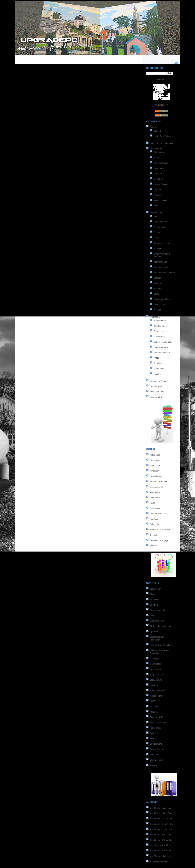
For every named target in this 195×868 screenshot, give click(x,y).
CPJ (152, 616)
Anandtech (155, 600)
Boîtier (157, 158)
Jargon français (157, 675)
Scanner (157, 289)
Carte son (158, 174)
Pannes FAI (155, 492)
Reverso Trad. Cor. (158, 514)
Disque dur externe (162, 243)
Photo (156, 358)
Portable (157, 363)
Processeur (159, 195)
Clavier (157, 232)
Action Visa (155, 455)
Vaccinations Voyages (160, 540)
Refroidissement (161, 200)
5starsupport (156, 589)
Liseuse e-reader (161, 347)
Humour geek (156, 386)
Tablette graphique (162, 299)
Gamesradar (156, 664)
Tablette (157, 374)
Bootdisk (154, 605)
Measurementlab (157, 691)
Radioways (155, 508)
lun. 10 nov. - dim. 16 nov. (161, 824)
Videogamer (155, 755)
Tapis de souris (160, 305)
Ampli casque (160, 321)
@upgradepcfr (161, 105)
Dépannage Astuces (159, 381)
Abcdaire (154, 594)
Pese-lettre (155, 498)
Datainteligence (157, 621)
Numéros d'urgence (159, 482)
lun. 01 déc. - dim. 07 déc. (162, 813)
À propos (161, 79)
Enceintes (158, 248)
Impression (155, 466)
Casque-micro (160, 227)
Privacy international (159, 723)
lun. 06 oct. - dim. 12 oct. (161, 851)
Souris (157, 294)
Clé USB (158, 238)
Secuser (154, 739)
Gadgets (157, 131)
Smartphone (159, 369)
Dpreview (154, 632)
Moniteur (158, 283)
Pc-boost (154, 707)
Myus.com (155, 471)
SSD (156, 206)
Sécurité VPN (156, 397)
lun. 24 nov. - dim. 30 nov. (161, 819)
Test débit (154, 535)
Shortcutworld (156, 744)
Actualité (154, 127)
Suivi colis (154, 524)
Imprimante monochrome (165, 273)
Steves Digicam (157, 749)
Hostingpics (155, 460)
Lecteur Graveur (161, 184)
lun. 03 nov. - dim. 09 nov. (161, 829)
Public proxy (155, 728)
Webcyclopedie (157, 760)
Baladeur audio (160, 326)
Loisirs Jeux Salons (162, 136)
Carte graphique (161, 163)
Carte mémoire (160, 222)
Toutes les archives (159, 861)
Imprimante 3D (160, 262)
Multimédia (155, 317)
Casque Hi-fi (159, 337)
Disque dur (159, 179)
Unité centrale (156, 149)
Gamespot (155, 659)
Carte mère (159, 168)
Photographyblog (158, 717)
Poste (153, 503)
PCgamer (154, 712)
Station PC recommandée (161, 143)
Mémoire (158, 190)
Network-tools (156, 476)
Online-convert (157, 487)
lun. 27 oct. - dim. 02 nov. (161, 835)
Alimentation (159, 152)
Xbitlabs (154, 765)
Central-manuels (157, 610)
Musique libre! (156, 696)
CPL (156, 216)
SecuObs (154, 733)
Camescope (159, 331)
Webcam (158, 310)
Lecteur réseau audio (163, 342)
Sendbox (154, 519)
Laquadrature (156, 680)
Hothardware (156, 669)
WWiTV (153, 546)
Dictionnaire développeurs (162, 626)
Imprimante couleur (162, 267)
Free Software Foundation (162, 645)
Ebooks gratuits (157, 392)
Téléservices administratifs (162, 530)
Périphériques (156, 213)
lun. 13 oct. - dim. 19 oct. (161, 845)
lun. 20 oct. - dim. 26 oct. (161, 840)
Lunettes (158, 278)
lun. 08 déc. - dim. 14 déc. (162, 808)
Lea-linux (154, 685)
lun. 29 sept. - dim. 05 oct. (162, 856)
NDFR (153, 701)
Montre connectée (162, 353)
